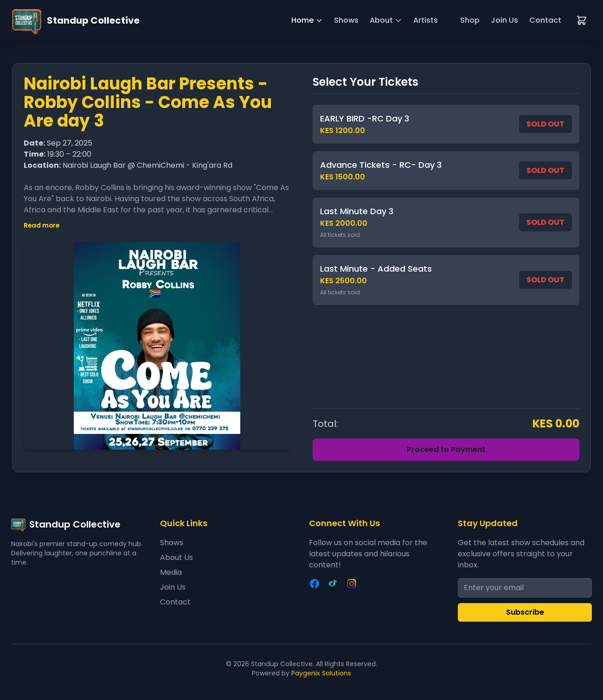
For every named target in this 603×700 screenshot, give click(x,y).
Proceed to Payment (446, 449)
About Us (176, 557)
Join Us (504, 20)
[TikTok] (333, 584)
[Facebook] (314, 584)
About (386, 20)
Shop (470, 20)
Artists (426, 20)
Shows (346, 20)
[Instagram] (352, 584)
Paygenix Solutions (321, 673)
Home (307, 20)
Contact (545, 20)
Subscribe (525, 612)
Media (171, 572)
